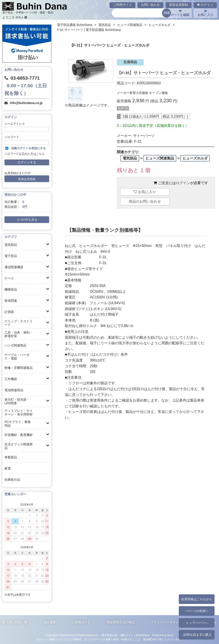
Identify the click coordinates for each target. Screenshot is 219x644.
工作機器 (11, 379)
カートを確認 (180, 13)
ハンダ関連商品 (15, 345)
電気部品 (11, 245)
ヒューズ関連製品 (130, 25)
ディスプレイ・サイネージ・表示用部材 (19, 412)
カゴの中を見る (27, 220)
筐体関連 (11, 301)
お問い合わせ (150, 5)
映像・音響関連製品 (19, 368)
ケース (9, 278)
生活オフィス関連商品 (19, 446)
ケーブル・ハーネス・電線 (17, 357)
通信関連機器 (14, 267)
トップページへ (197, 623)
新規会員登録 (179, 5)
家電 (8, 468)
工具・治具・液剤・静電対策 (19, 334)
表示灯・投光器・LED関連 (17, 401)
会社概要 (50, 622)
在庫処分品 (12, 480)
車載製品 (11, 457)
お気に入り (205, 13)
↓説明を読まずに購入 (197, 635)
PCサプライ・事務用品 (18, 424)
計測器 (9, 312)
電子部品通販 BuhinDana (75, 25)
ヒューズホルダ (160, 25)
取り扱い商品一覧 (15, 622)
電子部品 (11, 256)
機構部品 (11, 289)
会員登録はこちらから (197, 599)
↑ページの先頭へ (197, 611)
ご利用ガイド (122, 5)
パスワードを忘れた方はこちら (25, 154)
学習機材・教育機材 (19, 435)
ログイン (205, 5)
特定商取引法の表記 (121, 622)
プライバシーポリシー (166, 622)
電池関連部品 (14, 390)
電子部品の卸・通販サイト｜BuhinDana (126, 635)
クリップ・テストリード (19, 323)
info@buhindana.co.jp (26, 103)
